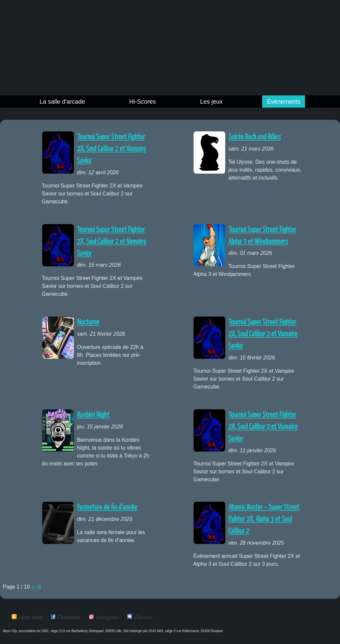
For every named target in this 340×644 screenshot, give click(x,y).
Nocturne (88, 322)
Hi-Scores (142, 102)
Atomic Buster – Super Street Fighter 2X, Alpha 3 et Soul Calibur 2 (264, 519)
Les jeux (211, 102)
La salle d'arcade (62, 102)
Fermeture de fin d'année (107, 508)
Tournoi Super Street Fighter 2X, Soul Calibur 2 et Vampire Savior (111, 149)
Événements (284, 102)
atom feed (31, 617)
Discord (143, 617)
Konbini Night (93, 415)
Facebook (69, 617)
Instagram (108, 617)
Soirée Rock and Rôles (255, 137)
